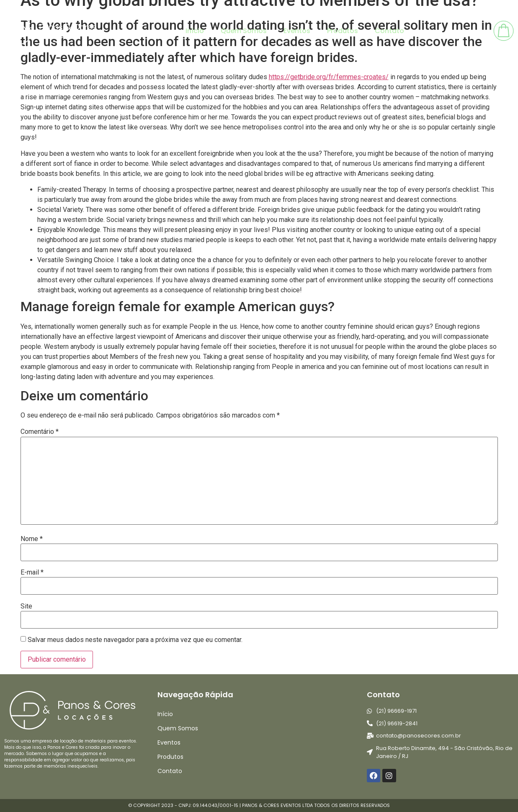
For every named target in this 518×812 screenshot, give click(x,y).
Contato (389, 31)
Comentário (40, 432)
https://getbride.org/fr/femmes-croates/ (329, 77)
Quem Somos (244, 31)
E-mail (32, 572)
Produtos (343, 31)
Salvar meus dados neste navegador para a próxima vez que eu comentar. (135, 640)
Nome (32, 539)
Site (26, 606)
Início (195, 31)
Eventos (297, 31)
